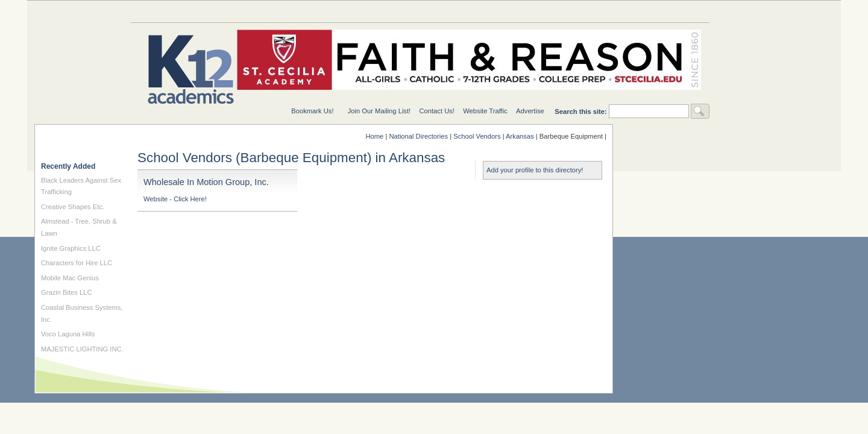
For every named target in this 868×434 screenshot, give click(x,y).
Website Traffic (485, 111)
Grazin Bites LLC (67, 292)
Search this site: (582, 112)
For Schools (468, 11)
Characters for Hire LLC (77, 263)
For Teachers (565, 11)
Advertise (530, 111)
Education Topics (179, 11)
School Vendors (477, 136)
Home (375, 136)
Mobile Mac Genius (70, 278)
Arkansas (520, 136)
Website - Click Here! (175, 199)
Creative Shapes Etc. (73, 207)
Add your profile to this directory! (535, 170)
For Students (661, 11)
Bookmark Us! (312, 111)
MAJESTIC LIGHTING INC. (82, 349)
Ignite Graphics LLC (71, 248)
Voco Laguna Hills (68, 334)
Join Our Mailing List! (379, 111)
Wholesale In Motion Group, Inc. (206, 182)
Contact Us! (436, 111)
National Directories (372, 11)
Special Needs (275, 11)
